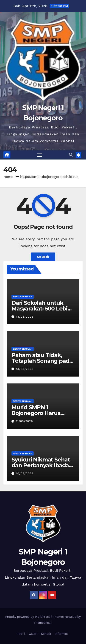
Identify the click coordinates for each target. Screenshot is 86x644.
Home (8, 177)
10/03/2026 (25, 473)
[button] (71, 155)
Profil (21, 634)
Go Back (43, 257)
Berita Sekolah (23, 297)
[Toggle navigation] (40, 155)
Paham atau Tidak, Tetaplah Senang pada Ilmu (42, 361)
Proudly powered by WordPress (28, 617)
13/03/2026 (25, 317)
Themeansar (43, 623)
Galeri (33, 634)
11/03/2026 (24, 421)
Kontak (46, 634)
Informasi (62, 634)
